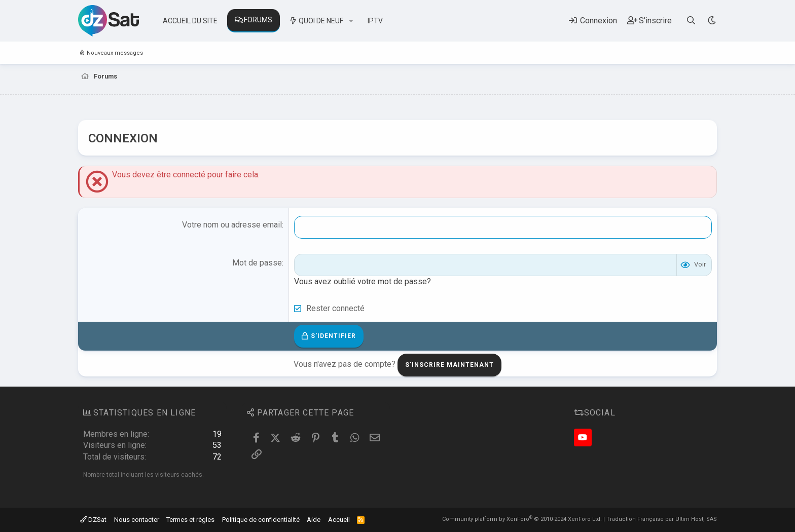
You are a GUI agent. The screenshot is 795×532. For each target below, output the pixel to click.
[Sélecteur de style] (712, 21)
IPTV (375, 21)
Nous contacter (137, 520)
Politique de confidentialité (261, 520)
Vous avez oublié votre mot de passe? (363, 281)
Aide (314, 520)
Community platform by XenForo (522, 519)
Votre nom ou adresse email (232, 225)
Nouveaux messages (115, 53)
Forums (258, 20)
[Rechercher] (691, 21)
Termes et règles (190, 520)
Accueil (339, 520)
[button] (351, 21)
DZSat (93, 520)
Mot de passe (257, 263)
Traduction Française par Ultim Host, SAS (662, 519)
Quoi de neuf (321, 21)
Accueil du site (190, 21)
